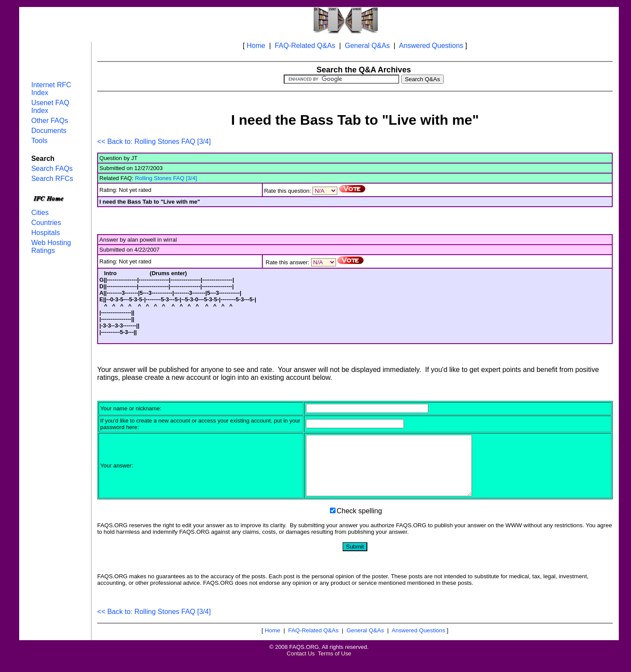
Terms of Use (334, 665)
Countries (46, 223)
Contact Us (301, 665)
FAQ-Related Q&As (305, 46)
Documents (49, 131)
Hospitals (46, 233)
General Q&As (367, 46)
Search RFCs (52, 179)
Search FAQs (52, 169)
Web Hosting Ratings (51, 247)
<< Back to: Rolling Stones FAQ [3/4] (154, 142)
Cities (40, 213)
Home (256, 46)
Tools (39, 141)
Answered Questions (431, 46)
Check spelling (360, 523)
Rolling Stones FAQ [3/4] (166, 178)
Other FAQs (50, 121)
